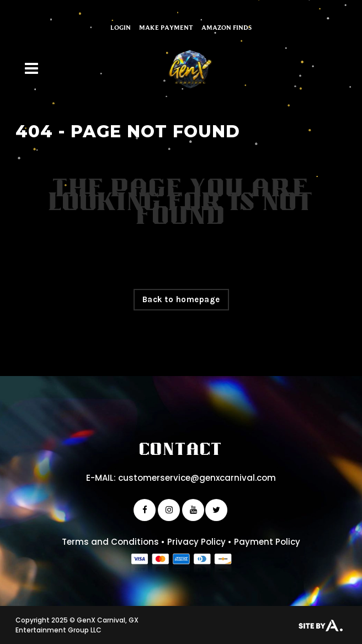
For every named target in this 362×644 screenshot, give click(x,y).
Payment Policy (267, 542)
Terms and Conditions (110, 542)
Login (121, 27)
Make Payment (166, 27)
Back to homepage (181, 299)
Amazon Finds (227, 27)
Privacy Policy (196, 542)
